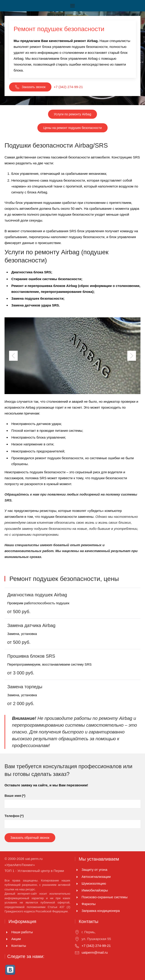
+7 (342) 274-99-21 (68, 87)
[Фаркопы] (77, 904)
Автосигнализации (96, 877)
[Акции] (7, 939)
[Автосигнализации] (77, 877)
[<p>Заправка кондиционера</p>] (77, 911)
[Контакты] (7, 946)
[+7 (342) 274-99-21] (77, 946)
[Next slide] (132, 356)
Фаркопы (89, 904)
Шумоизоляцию (94, 883)
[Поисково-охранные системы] (77, 897)
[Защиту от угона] (77, 870)
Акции (16, 939)
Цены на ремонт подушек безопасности (72, 128)
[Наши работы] (7, 932)
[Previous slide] (13, 356)
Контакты (19, 946)
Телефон (14, 816)
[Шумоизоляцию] (77, 883)
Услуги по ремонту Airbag (73, 114)
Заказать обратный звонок (30, 838)
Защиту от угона (94, 870)
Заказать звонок (30, 87)
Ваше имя (15, 796)
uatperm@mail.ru (95, 952)
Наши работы (22, 932)
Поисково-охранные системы (105, 897)
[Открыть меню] (72, 6)
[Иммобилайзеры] (77, 890)
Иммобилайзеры (95, 890)
